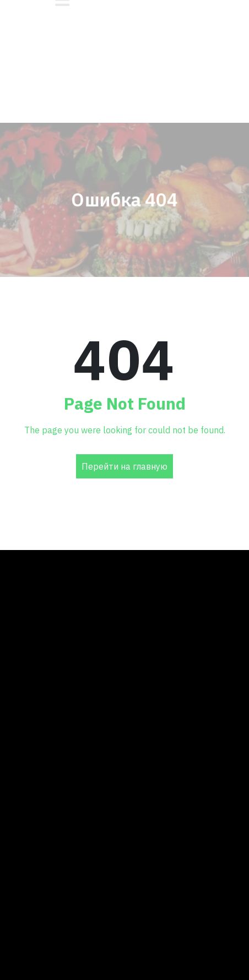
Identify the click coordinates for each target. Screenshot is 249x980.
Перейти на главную (124, 466)
